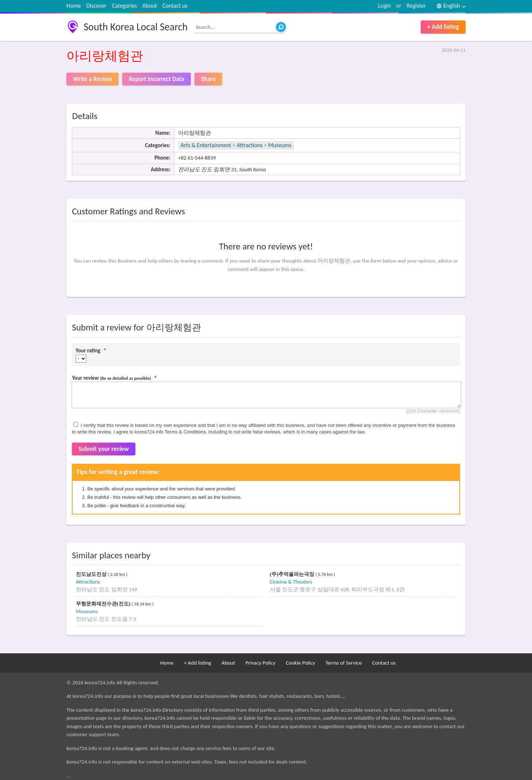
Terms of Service (344, 663)
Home (74, 6)
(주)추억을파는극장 (293, 574)
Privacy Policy (261, 663)
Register (416, 6)
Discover (96, 6)
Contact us (175, 6)
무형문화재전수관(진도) (104, 604)
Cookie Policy (300, 663)
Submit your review (104, 449)
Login (384, 6)
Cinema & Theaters (291, 582)
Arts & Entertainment (207, 145)
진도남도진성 (92, 574)
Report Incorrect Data (157, 79)
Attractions (250, 145)
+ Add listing (443, 27)
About (150, 6)
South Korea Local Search (136, 27)
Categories (125, 6)
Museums (280, 145)
